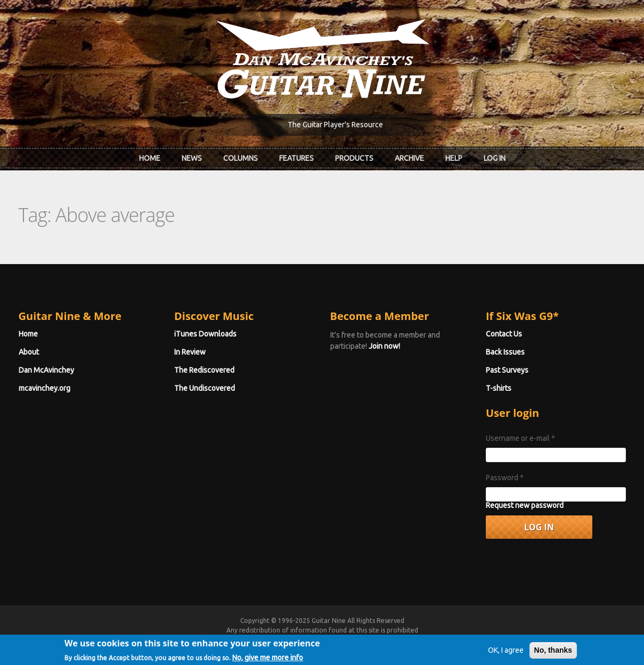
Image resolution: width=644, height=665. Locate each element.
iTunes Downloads (205, 334)
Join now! (384, 346)
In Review (190, 352)
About (29, 352)
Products (354, 158)
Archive (409, 158)
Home (150, 158)
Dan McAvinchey (46, 370)
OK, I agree (506, 656)
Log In (495, 158)
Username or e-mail (520, 438)
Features (296, 158)
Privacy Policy (451, 640)
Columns (241, 158)
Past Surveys (507, 370)
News (192, 158)
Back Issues (505, 352)
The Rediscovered (204, 370)
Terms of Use (378, 640)
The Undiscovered (205, 388)
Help (454, 158)
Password (505, 478)
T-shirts (499, 388)
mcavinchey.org (44, 388)
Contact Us (504, 334)
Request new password (525, 505)
